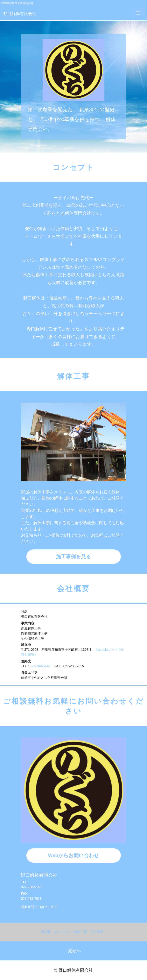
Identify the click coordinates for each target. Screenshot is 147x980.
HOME (45, 932)
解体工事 (80, 932)
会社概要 (97, 932)
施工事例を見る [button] (73, 556)
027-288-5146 (40, 666)
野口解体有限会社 (20, 14)
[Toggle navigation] (138, 13)
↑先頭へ (73, 951)
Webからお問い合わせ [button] (73, 855)
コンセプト (62, 932)
